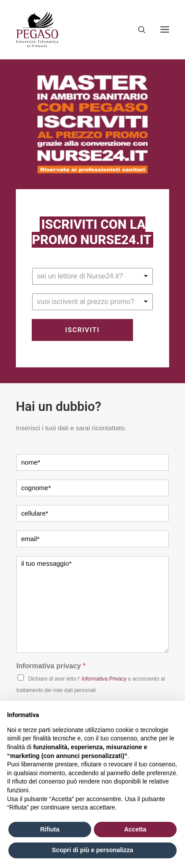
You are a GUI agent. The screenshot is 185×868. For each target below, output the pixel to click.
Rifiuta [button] (50, 829)
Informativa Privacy (104, 679)
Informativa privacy (51, 666)
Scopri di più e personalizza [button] (92, 850)
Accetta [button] (135, 829)
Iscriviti (82, 330)
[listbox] (92, 276)
